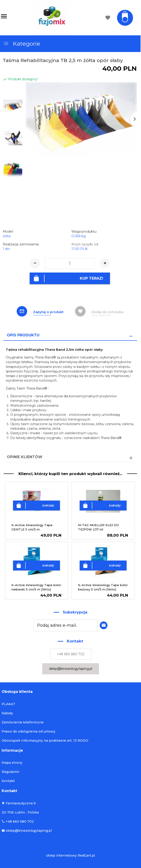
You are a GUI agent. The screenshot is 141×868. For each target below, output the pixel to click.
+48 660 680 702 (71, 654)
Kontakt (8, 781)
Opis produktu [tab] (23, 335)
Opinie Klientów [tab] (25, 457)
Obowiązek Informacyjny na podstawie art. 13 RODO (45, 740)
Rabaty (7, 713)
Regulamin (10, 772)
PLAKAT (8, 704)
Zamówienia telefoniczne (23, 722)
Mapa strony (12, 763)
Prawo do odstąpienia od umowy (29, 731)
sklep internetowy (61, 855)
